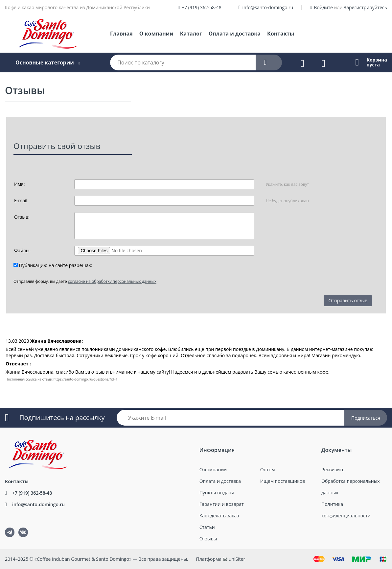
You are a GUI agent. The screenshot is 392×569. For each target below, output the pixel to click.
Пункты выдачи (217, 493)
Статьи (207, 527)
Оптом (268, 470)
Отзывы (208, 539)
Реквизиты (333, 470)
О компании (156, 34)
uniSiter (237, 559)
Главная (121, 34)
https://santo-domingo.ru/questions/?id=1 (86, 379)
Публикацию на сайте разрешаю (56, 265)
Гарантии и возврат (222, 504)
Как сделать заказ (219, 516)
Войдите (323, 7)
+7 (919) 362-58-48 (202, 7)
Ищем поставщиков (283, 481)
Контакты (281, 34)
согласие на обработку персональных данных (112, 281)
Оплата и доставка (235, 34)
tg (10, 532)
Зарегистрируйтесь (365, 7)
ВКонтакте (19, 528)
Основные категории (45, 62)
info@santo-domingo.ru (268, 7)
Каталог (191, 34)
